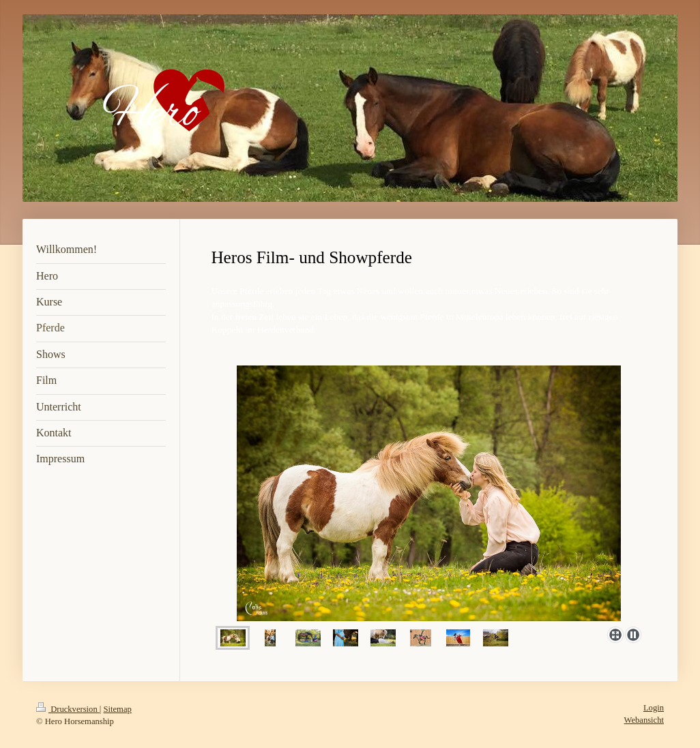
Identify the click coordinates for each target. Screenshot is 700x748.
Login (654, 708)
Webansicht (644, 720)
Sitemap (118, 709)
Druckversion (68, 709)
